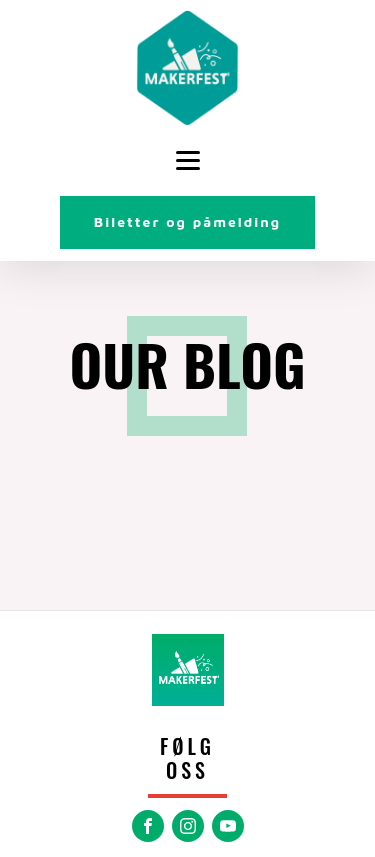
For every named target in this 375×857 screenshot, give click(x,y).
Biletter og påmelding (187, 221)
